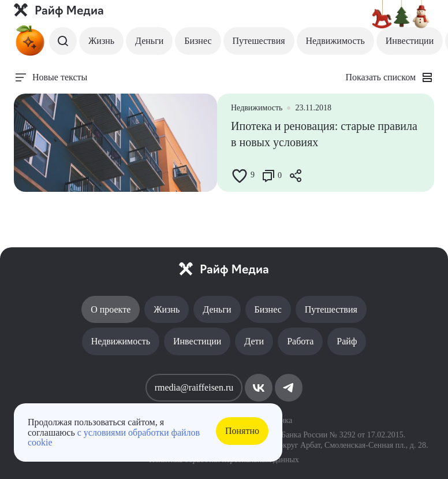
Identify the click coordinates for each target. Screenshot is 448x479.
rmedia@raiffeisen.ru (194, 387)
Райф (347, 341)
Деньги (149, 41)
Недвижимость (335, 41)
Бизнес (198, 41)
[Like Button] (240, 176)
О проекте (111, 309)
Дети (254, 341)
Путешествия (259, 41)
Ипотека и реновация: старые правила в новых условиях (324, 134)
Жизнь (101, 41)
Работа (300, 341)
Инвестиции (410, 41)
